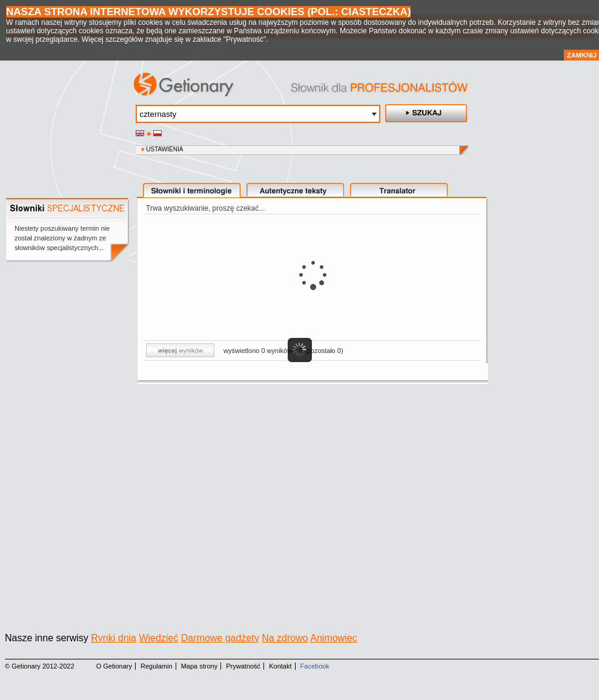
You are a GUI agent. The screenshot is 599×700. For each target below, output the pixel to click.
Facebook (315, 666)
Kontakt (280, 666)
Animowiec (333, 638)
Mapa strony (200, 666)
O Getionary (114, 666)
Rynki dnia (114, 638)
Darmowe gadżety (220, 638)
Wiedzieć (158, 638)
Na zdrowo (285, 638)
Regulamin (157, 666)
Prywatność (243, 666)
